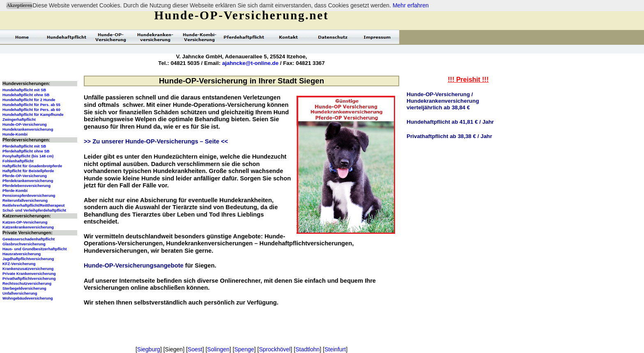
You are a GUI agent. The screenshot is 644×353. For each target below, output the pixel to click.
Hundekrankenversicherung (28, 129)
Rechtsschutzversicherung (27, 284)
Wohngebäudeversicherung (28, 298)
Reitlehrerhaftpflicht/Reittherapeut (33, 205)
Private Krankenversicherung (29, 274)
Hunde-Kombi (15, 134)
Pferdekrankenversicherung (28, 181)
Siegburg (149, 349)
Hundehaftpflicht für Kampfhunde (33, 115)
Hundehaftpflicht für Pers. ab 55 (31, 105)
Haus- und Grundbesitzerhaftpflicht (35, 249)
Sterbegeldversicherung (24, 288)
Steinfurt (335, 349)
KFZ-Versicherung (19, 264)
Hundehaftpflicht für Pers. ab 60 (31, 110)
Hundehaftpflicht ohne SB (26, 95)
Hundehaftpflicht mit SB (24, 90)
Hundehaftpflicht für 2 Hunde (29, 100)
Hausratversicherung (22, 254)
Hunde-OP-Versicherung (25, 125)
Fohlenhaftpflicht (18, 161)
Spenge (244, 349)
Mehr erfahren (411, 5)
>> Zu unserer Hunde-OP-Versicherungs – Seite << (156, 141)
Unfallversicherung (20, 293)
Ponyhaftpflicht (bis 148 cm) (28, 156)
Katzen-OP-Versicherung (25, 222)
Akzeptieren (19, 5)
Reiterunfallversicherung (25, 201)
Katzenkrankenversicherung (28, 227)
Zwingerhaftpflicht (19, 120)
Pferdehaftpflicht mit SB (24, 146)
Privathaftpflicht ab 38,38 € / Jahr (449, 136)
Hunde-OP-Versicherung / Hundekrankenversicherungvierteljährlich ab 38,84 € (443, 101)
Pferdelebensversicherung (26, 186)
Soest (195, 349)
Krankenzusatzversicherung (28, 269)
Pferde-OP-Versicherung (25, 176)
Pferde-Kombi (15, 191)
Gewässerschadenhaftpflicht (29, 239)
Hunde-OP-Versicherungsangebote (134, 265)
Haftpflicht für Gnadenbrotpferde (32, 166)
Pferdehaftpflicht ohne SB (26, 151)
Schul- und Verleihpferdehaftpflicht (34, 210)
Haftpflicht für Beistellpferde (28, 171)
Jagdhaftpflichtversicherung (28, 259)
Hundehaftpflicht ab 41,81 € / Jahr (450, 122)
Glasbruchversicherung (24, 244)
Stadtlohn (307, 349)
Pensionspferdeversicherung (29, 196)
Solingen (218, 349)
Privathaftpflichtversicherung (29, 279)
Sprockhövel (275, 349)
